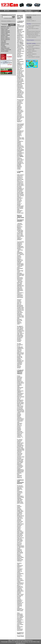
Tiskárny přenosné (5, 31)
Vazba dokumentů (5, 48)
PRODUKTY (20, 11)
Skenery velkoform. (5, 38)
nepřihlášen (29, 19)
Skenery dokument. (6, 39)
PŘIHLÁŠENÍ (28, 11)
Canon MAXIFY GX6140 (34, 57)
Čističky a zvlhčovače (6, 50)
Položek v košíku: (31, 21)
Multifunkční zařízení (6, 26)
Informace (3, 13)
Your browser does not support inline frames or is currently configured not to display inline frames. (20, 5)
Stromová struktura (6, 21)
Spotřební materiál (5, 35)
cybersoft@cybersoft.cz (27, 640)
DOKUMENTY (29, 12)
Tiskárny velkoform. (6, 32)
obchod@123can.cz (20, 643)
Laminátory (4, 47)
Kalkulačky (3, 42)
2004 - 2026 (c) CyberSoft (14, 640)
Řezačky (3, 45)
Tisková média (4, 34)
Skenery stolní (4, 37)
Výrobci (12, 25)
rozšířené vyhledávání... (10, 18)
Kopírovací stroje (5, 28)
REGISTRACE (20, 12)
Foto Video (3, 41)
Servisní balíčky (5, 51)
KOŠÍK (36, 12)
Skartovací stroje (5, 44)
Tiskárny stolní (4, 29)
